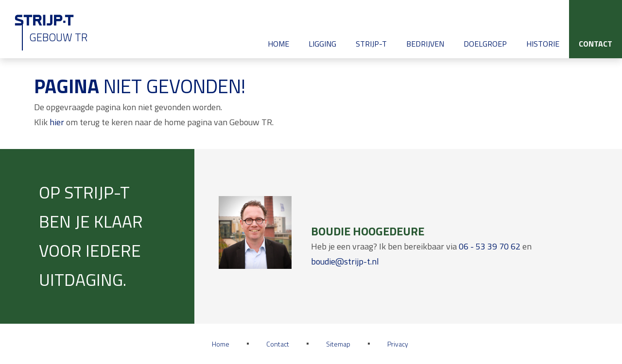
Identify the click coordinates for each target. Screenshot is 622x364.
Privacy (398, 344)
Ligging (322, 44)
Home (278, 44)
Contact (596, 44)
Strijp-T (371, 44)
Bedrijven (425, 44)
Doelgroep (485, 44)
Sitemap (338, 344)
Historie (543, 44)
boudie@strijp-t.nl (345, 261)
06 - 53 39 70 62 (490, 246)
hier (57, 122)
